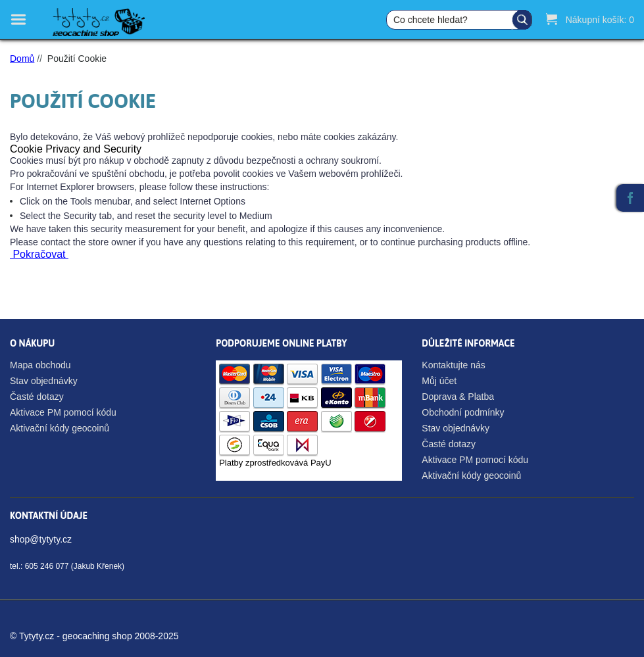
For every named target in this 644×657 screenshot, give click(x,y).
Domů (22, 59)
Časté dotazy (37, 397)
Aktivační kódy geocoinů (60, 428)
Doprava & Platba (458, 397)
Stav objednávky (44, 381)
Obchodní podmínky (463, 412)
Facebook (630, 198)
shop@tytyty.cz (41, 539)
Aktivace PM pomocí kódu (63, 412)
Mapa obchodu (40, 365)
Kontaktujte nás (454, 365)
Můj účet (439, 381)
